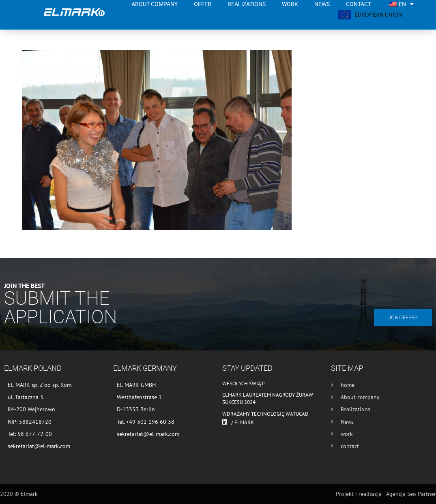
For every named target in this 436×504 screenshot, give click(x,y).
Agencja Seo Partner (411, 494)
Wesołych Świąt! (244, 383)
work (290, 4)
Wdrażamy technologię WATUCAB (265, 414)
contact (359, 4)
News (322, 4)
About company (155, 4)
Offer (203, 4)
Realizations (247, 4)
